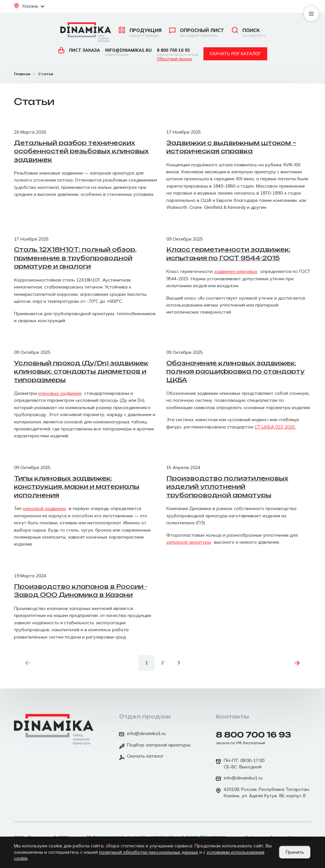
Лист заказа (79, 50)
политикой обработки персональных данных (149, 852)
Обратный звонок (175, 59)
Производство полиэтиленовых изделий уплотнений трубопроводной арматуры (227, 487)
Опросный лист (197, 33)
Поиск (248, 33)
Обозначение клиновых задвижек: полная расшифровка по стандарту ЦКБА (235, 371)
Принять (295, 852)
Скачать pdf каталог (235, 54)
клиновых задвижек (60, 393)
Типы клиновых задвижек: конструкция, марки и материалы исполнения (77, 487)
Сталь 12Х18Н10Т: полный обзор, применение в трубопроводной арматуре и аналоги (75, 258)
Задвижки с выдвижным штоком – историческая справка (231, 147)
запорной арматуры (189, 542)
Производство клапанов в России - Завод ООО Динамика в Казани (80, 591)
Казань (29, 6)
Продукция (140, 33)
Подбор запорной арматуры (155, 745)
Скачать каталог (141, 757)
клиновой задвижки (44, 508)
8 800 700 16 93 (178, 52)
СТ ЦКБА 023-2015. (275, 427)
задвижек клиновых (236, 271)
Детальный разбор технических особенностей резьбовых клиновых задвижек (81, 151)
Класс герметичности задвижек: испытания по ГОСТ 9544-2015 (228, 254)
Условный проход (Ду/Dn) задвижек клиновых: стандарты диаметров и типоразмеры (81, 371)
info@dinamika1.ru (128, 52)
